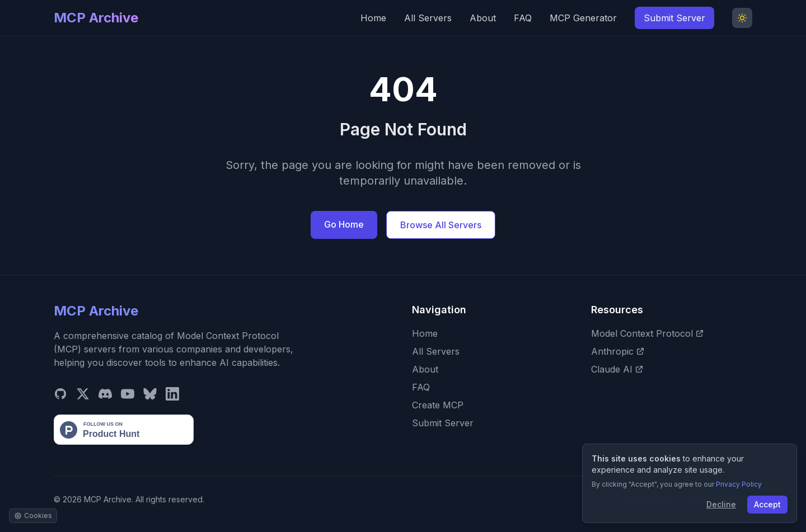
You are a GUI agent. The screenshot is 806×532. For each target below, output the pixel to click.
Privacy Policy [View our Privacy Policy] (739, 484)
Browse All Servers (441, 225)
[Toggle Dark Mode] (742, 18)
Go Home (344, 224)
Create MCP (438, 405)
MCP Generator (583, 18)
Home (373, 18)
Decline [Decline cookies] (721, 504)
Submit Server (674, 18)
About (483, 18)
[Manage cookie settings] (33, 516)
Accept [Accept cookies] (767, 504)
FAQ (523, 18)
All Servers (428, 18)
